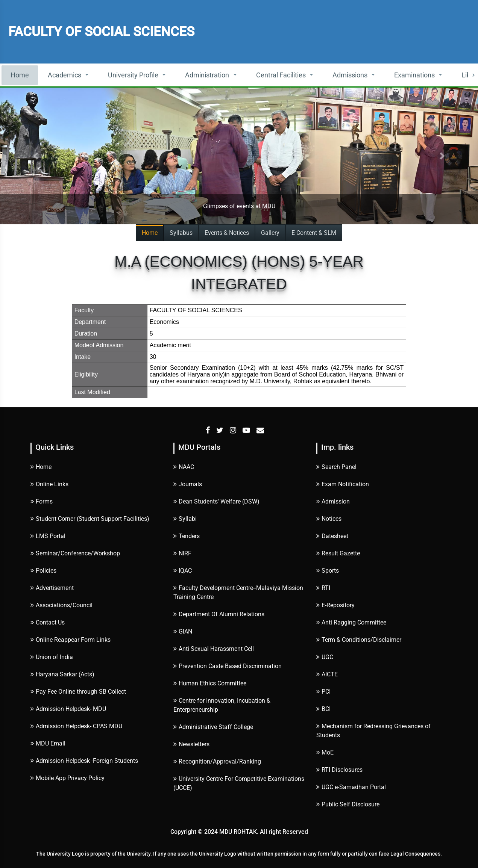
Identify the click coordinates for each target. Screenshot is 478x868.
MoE (325, 752)
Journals (188, 484)
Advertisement (52, 588)
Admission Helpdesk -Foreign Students (84, 761)
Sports (328, 571)
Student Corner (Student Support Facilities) (90, 519)
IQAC (183, 571)
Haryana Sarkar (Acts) (62, 674)
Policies (43, 571)
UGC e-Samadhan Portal (351, 787)
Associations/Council (61, 605)
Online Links (49, 484)
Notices (329, 519)
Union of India (52, 657)
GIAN (183, 631)
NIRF (182, 553)
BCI (323, 709)
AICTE (327, 674)
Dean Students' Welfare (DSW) (216, 501)
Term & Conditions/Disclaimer (359, 640)
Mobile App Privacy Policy (68, 778)
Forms (42, 501)
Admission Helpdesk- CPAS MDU (76, 726)
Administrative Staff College (213, 727)
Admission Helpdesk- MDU (68, 709)
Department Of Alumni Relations (219, 614)
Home (20, 75)
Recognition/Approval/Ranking (217, 761)
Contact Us (48, 622)
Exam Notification (343, 484)
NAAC (184, 467)
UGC (325, 657)
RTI (323, 588)
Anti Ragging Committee (351, 622)
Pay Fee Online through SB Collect (78, 692)
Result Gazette (338, 553)
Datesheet (332, 536)
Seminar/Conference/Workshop (75, 553)
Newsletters (191, 744)
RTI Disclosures (339, 770)
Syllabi (185, 519)
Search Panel (336, 467)
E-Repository (335, 605)
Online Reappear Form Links (71, 640)
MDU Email (48, 743)
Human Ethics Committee (210, 683)
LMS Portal (48, 536)
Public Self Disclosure (348, 804)
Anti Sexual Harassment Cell (214, 649)
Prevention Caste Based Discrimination (228, 666)
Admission (333, 501)
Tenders (187, 536)
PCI (323, 692)
